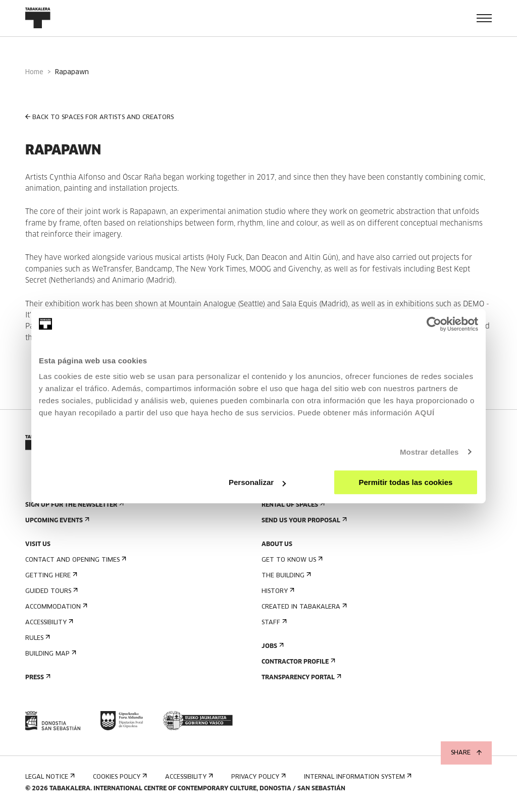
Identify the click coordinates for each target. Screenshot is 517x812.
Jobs (272, 646)
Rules (37, 638)
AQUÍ (425, 413)
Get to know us (291, 560)
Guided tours (50, 591)
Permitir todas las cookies (405, 482)
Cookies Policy (119, 777)
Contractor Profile (297, 662)
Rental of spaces (292, 505)
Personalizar (257, 482)
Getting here (50, 576)
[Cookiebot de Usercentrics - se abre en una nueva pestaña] (434, 324)
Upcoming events (56, 521)
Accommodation (55, 607)
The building (285, 576)
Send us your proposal (303, 521)
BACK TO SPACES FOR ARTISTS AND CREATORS (99, 117)
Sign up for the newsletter (73, 505)
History (277, 591)
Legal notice (49, 777)
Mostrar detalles (429, 452)
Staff (273, 622)
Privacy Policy (257, 777)
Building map (50, 654)
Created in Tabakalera (303, 607)
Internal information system (357, 777)
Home (34, 72)
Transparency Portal (300, 678)
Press (37, 678)
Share (466, 753)
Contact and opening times (75, 560)
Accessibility (48, 622)
